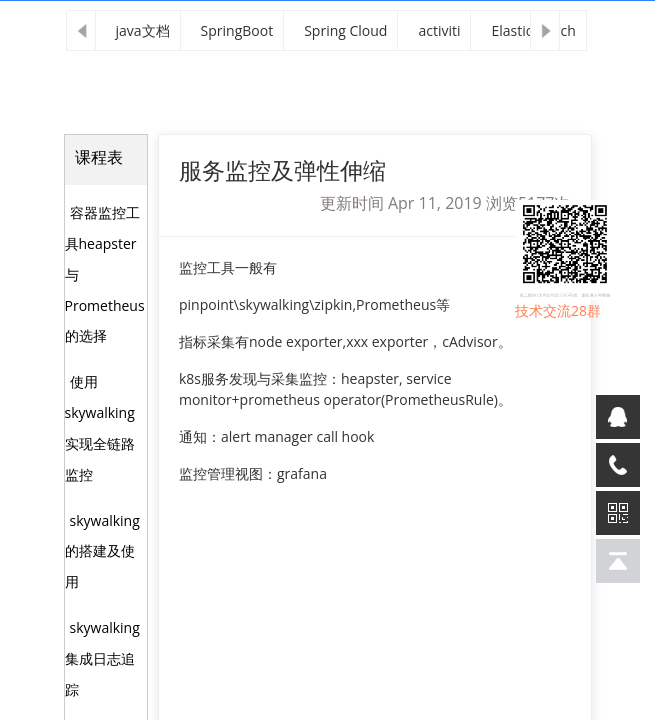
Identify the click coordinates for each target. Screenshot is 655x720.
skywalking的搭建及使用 (102, 551)
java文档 (143, 30)
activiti (439, 30)
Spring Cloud (345, 30)
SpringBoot (237, 30)
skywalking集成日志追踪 (102, 658)
